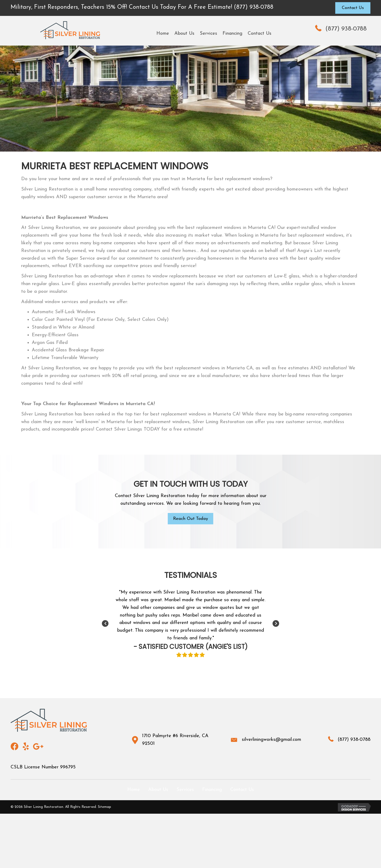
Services (185, 790)
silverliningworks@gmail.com (271, 740)
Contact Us (242, 790)
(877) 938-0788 (346, 29)
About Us (158, 790)
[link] (163, 34)
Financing (212, 790)
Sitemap (105, 808)
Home (134, 790)
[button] (353, 8)
